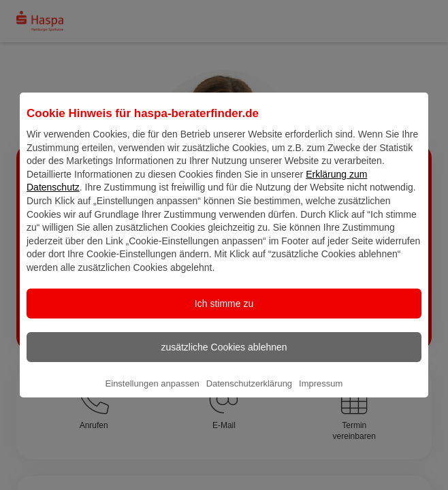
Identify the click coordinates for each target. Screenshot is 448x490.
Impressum (321, 394)
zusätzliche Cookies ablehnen (224, 358)
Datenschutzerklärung (249, 394)
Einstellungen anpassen (153, 394)
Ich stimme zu (224, 314)
